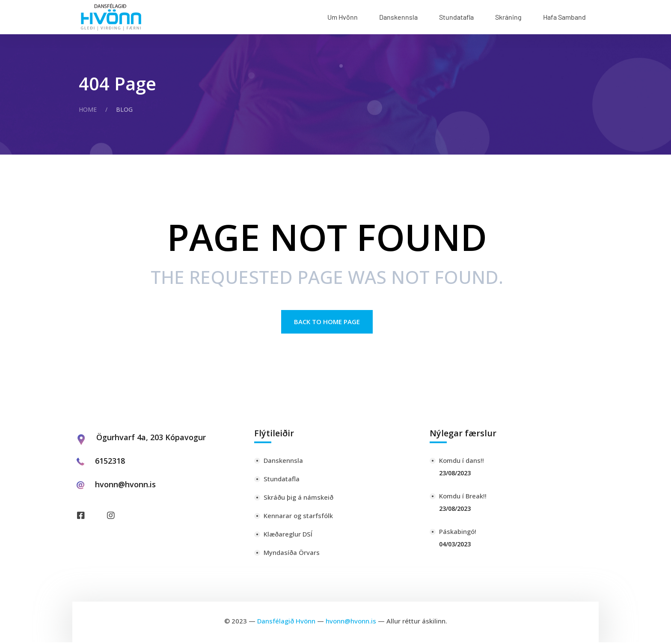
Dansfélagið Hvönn (286, 623)
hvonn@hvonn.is (125, 486)
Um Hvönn (343, 17)
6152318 (110, 462)
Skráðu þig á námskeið (298, 499)
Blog (124, 109)
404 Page (117, 83)
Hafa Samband (564, 17)
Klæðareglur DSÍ (288, 536)
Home (88, 109)
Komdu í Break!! (463, 498)
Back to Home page (327, 323)
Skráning (508, 17)
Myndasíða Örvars (292, 554)
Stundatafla (456, 17)
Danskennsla (398, 17)
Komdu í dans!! (462, 462)
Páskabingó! (458, 533)
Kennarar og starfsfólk (298, 517)
